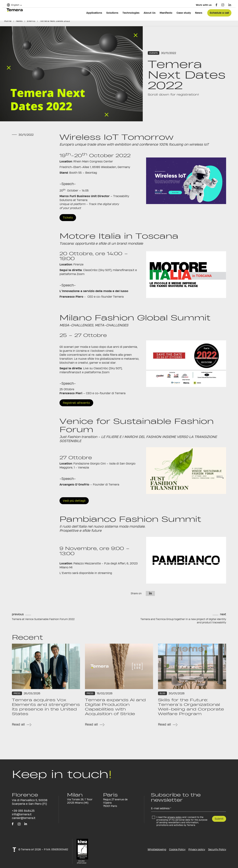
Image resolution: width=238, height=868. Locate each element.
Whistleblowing (157, 849)
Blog (162, 693)
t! (14, 849)
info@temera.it (22, 814)
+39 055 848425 (23, 811)
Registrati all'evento (76, 403)
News (19, 21)
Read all (18, 724)
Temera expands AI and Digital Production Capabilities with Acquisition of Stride (115, 707)
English (15, 5)
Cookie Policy (177, 849)
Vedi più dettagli (74, 501)
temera (15, 10)
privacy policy (175, 817)
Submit (219, 819)
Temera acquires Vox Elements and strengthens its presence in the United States (46, 707)
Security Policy (217, 849)
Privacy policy (197, 849)
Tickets (68, 217)
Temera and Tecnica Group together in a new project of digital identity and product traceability (183, 621)
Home (8, 21)
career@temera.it (24, 818)
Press (17, 693)
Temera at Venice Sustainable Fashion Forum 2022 (43, 619)
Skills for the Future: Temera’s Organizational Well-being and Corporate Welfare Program (191, 707)
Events (31, 21)
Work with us (204, 5)
